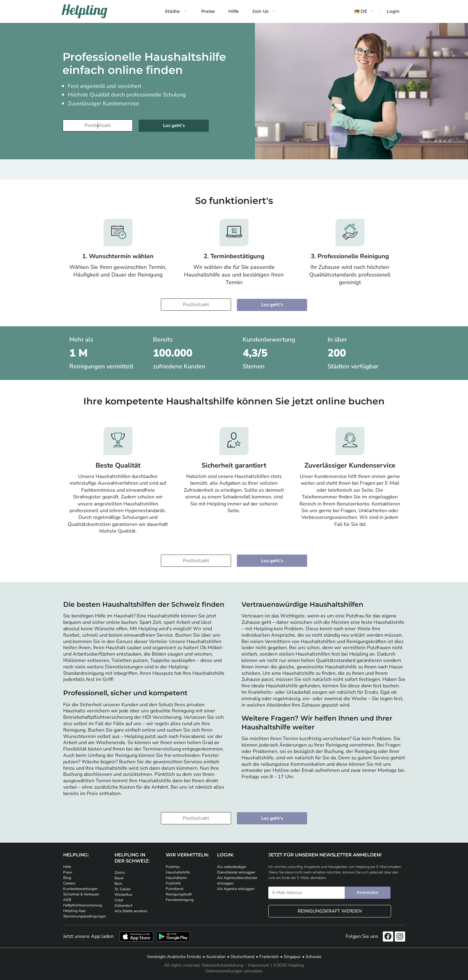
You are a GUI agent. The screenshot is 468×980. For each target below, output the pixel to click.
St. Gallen (123, 889)
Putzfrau (173, 867)
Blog (67, 878)
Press (68, 872)
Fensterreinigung (180, 900)
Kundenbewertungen (80, 889)
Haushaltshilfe (178, 872)
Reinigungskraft (179, 894)
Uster (119, 900)
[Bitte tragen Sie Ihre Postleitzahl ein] (98, 125)
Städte (172, 11)
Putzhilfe (173, 883)
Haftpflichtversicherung (83, 905)
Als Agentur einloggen (236, 889)
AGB (67, 900)
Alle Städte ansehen (131, 911)
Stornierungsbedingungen (85, 916)
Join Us (260, 11)
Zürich (120, 873)
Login (393, 11)
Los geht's (272, 561)
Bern (118, 884)
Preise (208, 11)
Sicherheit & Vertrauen (81, 894)
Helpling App (74, 911)
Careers (69, 883)
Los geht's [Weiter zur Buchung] (174, 125)
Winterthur (123, 895)
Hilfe (234, 11)
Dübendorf (123, 906)
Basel (119, 878)
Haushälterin (176, 878)
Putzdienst (175, 889)
